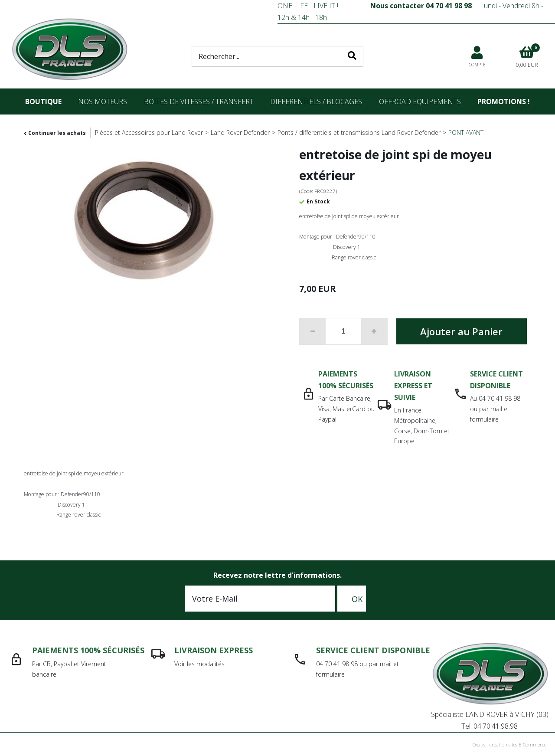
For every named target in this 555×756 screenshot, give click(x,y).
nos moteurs (103, 101)
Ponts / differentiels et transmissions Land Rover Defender (359, 133)
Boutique (43, 101)
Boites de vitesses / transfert (199, 101)
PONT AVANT (466, 133)
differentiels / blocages (316, 101)
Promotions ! (504, 101)
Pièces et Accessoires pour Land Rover (149, 133)
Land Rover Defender (240, 133)
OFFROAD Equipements (420, 101)
